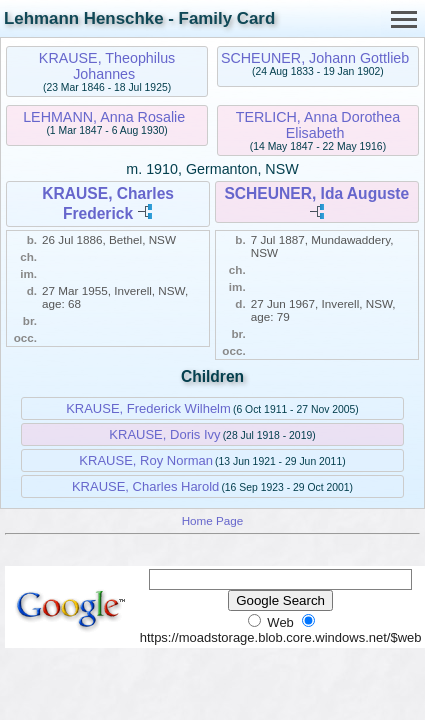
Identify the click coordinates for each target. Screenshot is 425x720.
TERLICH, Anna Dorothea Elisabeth (318, 125)
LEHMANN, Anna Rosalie (104, 117)
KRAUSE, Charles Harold (145, 486)
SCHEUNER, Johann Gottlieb (315, 58)
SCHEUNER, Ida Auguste (316, 193)
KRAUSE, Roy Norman (146, 460)
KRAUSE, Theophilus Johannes (107, 66)
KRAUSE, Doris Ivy (164, 434)
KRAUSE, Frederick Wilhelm (148, 408)
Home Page (213, 520)
